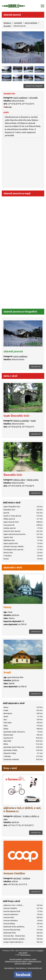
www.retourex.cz (21, 968)
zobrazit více (36, 367)
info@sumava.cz (25, 955)
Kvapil (7, 672)
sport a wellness (31, 23)
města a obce (19, 480)
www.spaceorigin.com (35, 968)
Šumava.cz (7, 23)
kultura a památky (21, 421)
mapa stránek (23, 953)
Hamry (7, 607)
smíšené (26, 878)
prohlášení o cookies (30, 959)
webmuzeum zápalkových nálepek (16, 961)
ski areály (7, 26)
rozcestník (18, 23)
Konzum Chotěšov (14, 873)
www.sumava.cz (9, 968)
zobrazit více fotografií (34, 86)
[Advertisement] (23, 163)
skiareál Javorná (13, 351)
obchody (17, 878)
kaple (33, 421)
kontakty (40, 951)
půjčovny (17, 816)
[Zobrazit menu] (42, 6)
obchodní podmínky (16, 959)
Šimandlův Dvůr (13, 475)
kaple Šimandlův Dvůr (16, 416)
